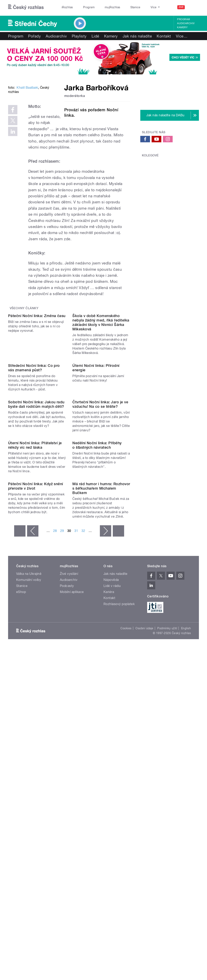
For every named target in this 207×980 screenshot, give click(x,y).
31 (76, 736)
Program (83, 7)
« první (20, 736)
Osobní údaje (144, 833)
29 (62, 736)
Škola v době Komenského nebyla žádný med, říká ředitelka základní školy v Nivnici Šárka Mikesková (101, 398)
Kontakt (164, 36)
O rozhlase (139, 7)
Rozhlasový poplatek (119, 809)
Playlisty (79, 36)
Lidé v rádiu (112, 791)
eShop (21, 797)
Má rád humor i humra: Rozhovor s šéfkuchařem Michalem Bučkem (101, 693)
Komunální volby (29, 785)
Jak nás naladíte (137, 36)
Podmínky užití (167, 833)
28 (55, 736)
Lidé (95, 36)
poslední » (118, 736)
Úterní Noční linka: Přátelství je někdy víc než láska (35, 617)
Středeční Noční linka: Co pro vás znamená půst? (34, 475)
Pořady (34, 36)
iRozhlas (65, 7)
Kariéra (109, 797)
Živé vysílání (69, 779)
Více (182, 36)
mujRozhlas (102, 7)
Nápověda (111, 785)
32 (83, 736)
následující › (106, 736)
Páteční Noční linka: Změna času (37, 391)
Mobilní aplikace (72, 797)
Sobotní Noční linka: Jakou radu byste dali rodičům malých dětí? (36, 544)
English (186, 833)
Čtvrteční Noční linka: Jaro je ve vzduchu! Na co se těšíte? (100, 544)
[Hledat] (193, 7)
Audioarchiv (186, 23)
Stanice (121, 7)
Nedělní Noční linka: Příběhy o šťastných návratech (97, 617)
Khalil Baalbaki (27, 136)
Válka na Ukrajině (29, 779)
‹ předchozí (33, 736)
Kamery (182, 27)
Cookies (126, 833)
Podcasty (67, 791)
